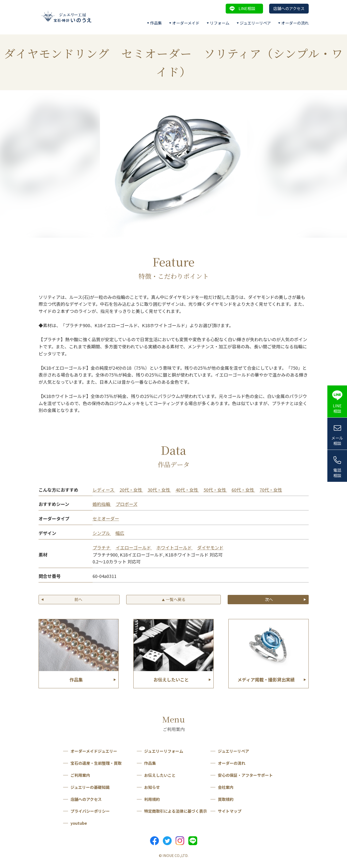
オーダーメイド (186, 23)
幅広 (120, 533)
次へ (269, 599)
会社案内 (226, 787)
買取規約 (226, 799)
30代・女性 (159, 490)
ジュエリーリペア (255, 23)
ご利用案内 (80, 775)
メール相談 (337, 441)
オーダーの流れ (295, 23)
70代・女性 (271, 490)
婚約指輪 (102, 504)
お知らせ (152, 787)
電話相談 (337, 473)
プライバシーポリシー (90, 811)
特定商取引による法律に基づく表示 (176, 811)
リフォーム (220, 23)
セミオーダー (106, 518)
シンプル (102, 533)
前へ (78, 599)
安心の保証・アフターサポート (245, 775)
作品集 (156, 23)
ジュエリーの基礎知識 (90, 787)
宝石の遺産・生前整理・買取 (96, 763)
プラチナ (102, 547)
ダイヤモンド (210, 547)
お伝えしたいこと (160, 775)
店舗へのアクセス (289, 8)
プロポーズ (127, 504)
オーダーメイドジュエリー (94, 751)
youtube (79, 823)
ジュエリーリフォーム (164, 751)
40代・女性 (187, 490)
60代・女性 (243, 490)
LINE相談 (247, 8)
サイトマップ (230, 811)
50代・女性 (215, 490)
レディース (104, 490)
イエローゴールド (134, 547)
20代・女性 (131, 490)
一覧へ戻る (174, 599)
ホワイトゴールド (175, 547)
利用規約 (152, 799)
